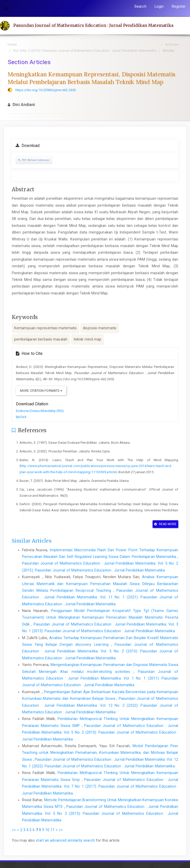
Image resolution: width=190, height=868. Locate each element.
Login (159, 6)
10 (47, 830)
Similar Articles (32, 541)
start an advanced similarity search (65, 840)
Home (12, 44)
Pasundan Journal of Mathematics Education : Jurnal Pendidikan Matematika (93, 25)
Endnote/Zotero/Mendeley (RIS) (40, 411)
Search (140, 6)
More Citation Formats (41, 391)
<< (14, 830)
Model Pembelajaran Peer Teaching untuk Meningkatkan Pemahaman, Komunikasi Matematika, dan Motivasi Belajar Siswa (100, 753)
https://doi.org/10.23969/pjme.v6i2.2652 (46, 90)
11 (53, 830)
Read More (165, 524)
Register (179, 6)
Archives (172, 44)
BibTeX (21, 417)
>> (61, 830)
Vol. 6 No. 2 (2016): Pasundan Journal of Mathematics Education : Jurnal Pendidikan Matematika (85, 51)
